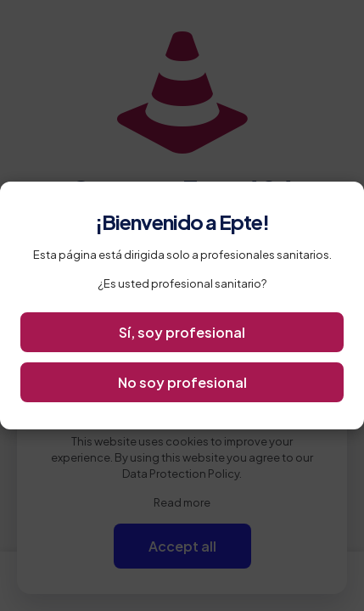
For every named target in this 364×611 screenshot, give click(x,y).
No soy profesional (182, 382)
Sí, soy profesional (182, 332)
